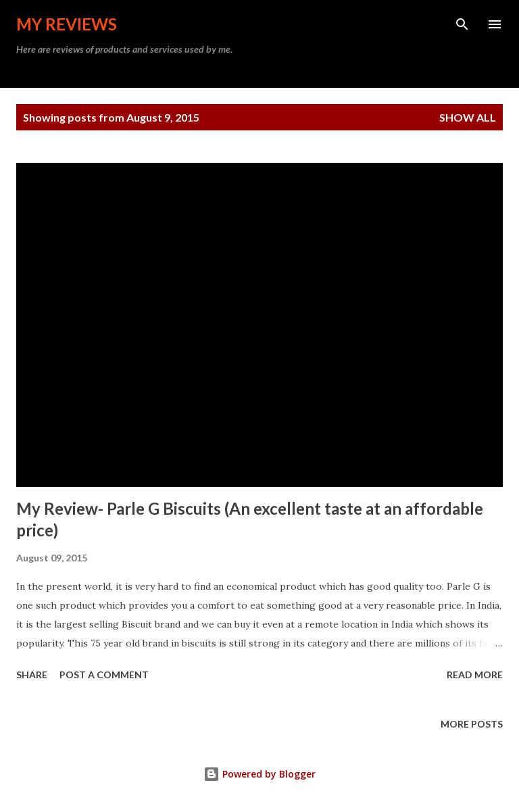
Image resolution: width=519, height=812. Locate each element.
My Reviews (67, 24)
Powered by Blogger (259, 774)
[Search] (462, 24)
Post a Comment (104, 675)
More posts (472, 724)
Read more (475, 675)
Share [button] (32, 675)
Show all (468, 117)
